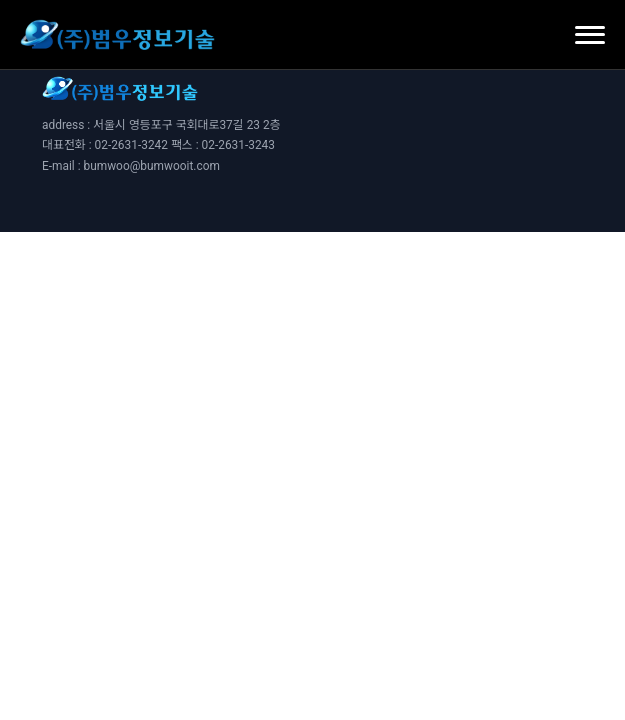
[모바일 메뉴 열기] (590, 35)
